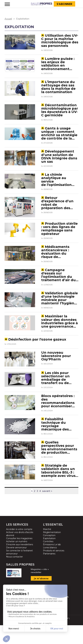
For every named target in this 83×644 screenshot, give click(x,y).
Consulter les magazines (19, 557)
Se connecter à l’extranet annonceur (19, 571)
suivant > (47, 510)
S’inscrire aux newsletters (20, 564)
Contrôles (48, 561)
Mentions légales (53, 637)
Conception (49, 554)
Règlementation (52, 551)
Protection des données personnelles (37, 640)
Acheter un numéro (17, 561)
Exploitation (49, 557)
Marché (47, 548)
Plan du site (38, 637)
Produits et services (54, 570)
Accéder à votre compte (19, 548)
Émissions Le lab (52, 564)
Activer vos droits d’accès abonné (20, 553)
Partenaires (49, 573)
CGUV (66, 637)
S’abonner (65, 4)
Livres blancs (50, 567)
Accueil (8, 19)
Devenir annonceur (16, 567)
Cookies (61, 640)
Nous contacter (14, 576)
